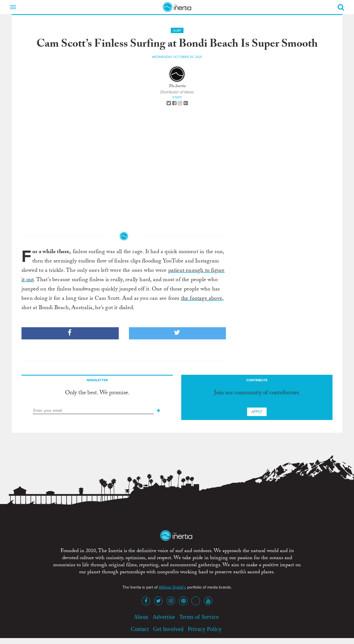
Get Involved (168, 629)
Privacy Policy (205, 629)
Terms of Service (199, 617)
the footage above (202, 299)
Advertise (164, 617)
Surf (177, 31)
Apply (257, 412)
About (141, 617)
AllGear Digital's (172, 587)
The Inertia (177, 87)
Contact (140, 629)
